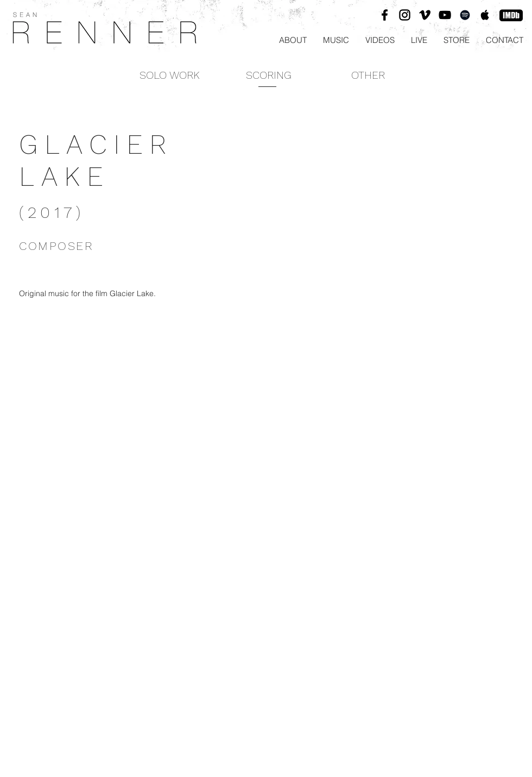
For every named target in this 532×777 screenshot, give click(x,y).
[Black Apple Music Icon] (485, 15)
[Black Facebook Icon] (385, 15)
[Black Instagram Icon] (405, 15)
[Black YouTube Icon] (445, 15)
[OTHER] (368, 75)
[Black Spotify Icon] (465, 15)
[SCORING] (268, 75)
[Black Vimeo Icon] (425, 15)
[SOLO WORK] (170, 75)
